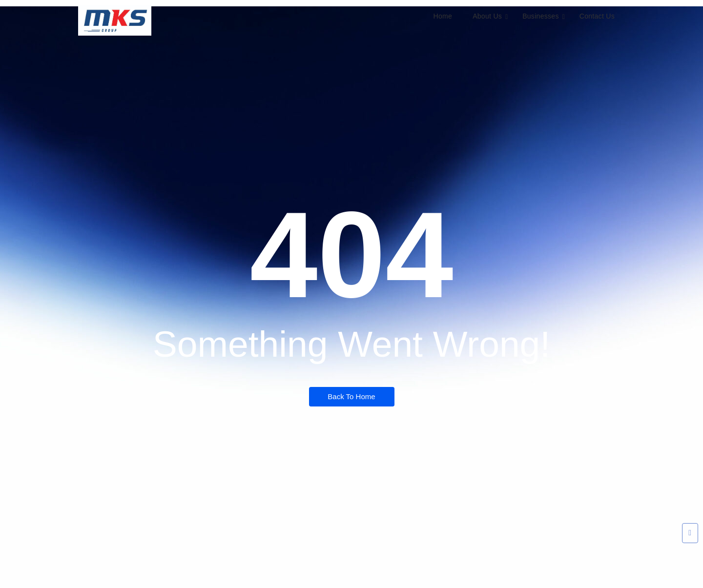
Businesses (544, 16)
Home (443, 16)
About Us (490, 16)
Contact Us (597, 16)
